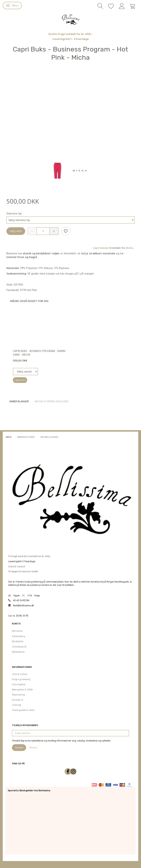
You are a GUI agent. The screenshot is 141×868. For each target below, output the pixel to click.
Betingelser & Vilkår (22, 689)
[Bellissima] (70, 19)
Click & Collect (20, 674)
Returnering (18, 695)
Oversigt (17, 705)
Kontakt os (18, 700)
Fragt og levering (21, 679)
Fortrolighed (19, 684)
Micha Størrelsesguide (51, 401)
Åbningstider (26, 437)
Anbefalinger (19, 401)
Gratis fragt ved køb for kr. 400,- (71, 34)
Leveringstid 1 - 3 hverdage (71, 39)
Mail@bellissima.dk (23, 605)
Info (9, 437)
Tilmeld (19, 748)
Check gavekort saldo (23, 710)
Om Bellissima (49, 437)
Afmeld (33, 748)
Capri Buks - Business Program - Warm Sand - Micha (39, 353)
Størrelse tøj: (14, 213)
